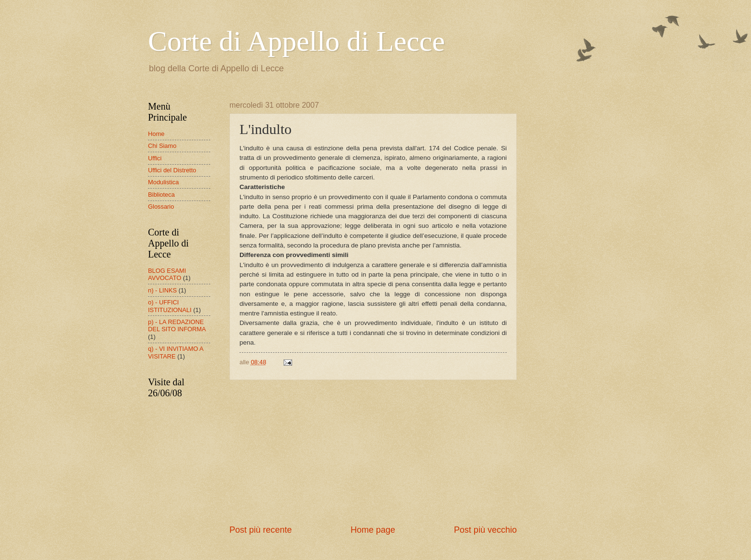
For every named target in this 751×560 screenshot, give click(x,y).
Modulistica (163, 182)
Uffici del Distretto (172, 170)
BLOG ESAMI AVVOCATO (167, 274)
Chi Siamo (162, 146)
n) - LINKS (162, 290)
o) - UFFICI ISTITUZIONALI (170, 306)
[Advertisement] (373, 452)
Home (156, 134)
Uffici (155, 158)
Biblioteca (161, 195)
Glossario (161, 207)
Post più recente (261, 530)
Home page (373, 530)
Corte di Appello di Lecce (296, 41)
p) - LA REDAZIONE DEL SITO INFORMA (177, 325)
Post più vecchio (485, 530)
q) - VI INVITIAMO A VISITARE (176, 352)
